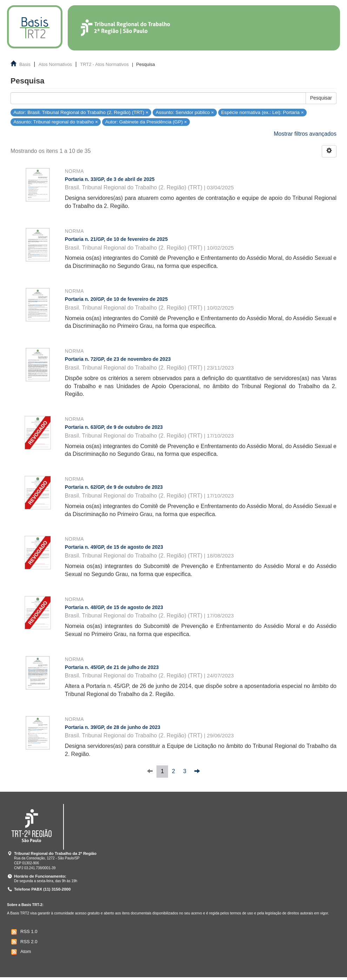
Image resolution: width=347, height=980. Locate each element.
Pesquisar (321, 98)
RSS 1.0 (23, 932)
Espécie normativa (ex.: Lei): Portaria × (262, 112)
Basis (25, 64)
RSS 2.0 (23, 942)
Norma (74, 171)
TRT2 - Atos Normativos (104, 64)
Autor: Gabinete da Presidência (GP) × (146, 122)
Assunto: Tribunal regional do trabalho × (56, 122)
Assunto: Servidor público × (185, 112)
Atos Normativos (55, 64)
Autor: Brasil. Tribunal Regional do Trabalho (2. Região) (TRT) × (81, 112)
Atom (20, 952)
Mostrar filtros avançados (305, 134)
